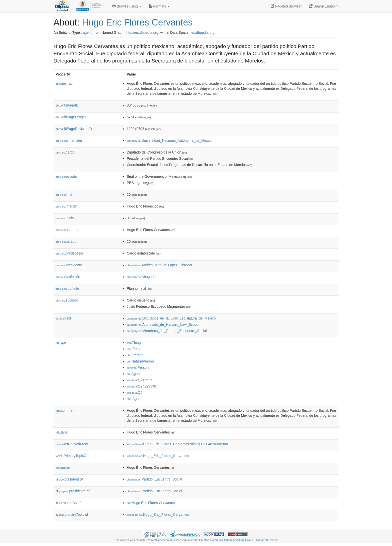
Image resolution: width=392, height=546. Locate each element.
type (61, 342)
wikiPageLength (71, 117)
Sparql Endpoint (324, 6)
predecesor (69, 253)
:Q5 (135, 392)
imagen (66, 206)
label (62, 432)
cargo (65, 152)
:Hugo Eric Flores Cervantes (151, 503)
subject (63, 318)
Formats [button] (159, 6)
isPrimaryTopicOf (71, 456)
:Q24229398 (141, 386)
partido (66, 241)
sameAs (68, 503)
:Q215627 (139, 380)
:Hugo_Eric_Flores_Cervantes (158, 456)
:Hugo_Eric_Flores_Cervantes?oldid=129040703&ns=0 (177, 444)
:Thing (134, 342)
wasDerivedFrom (72, 444)
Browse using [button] (127, 6)
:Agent (134, 374)
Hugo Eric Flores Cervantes (137, 22)
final (64, 194)
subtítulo (67, 288)
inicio (65, 218)
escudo (66, 176)
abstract (64, 83)
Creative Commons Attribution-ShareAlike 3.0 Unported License (238, 540)
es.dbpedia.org (203, 32)
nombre (67, 230)
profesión (68, 277)
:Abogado (141, 277)
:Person (135, 349)
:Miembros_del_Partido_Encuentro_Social (167, 331)
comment (65, 410)
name (63, 467)
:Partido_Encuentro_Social (154, 479)
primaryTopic (72, 514)
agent (87, 32)
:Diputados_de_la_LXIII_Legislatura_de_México (171, 318)
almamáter (69, 140)
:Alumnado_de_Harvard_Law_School (163, 324)
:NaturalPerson (140, 361)
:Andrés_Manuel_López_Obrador (159, 265)
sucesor (67, 300)
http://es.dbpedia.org (142, 32)
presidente (69, 265)
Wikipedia (160, 540)
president (69, 479)
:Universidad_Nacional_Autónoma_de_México (170, 140)
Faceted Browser (286, 6)
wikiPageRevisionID (74, 129)
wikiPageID (67, 105)
